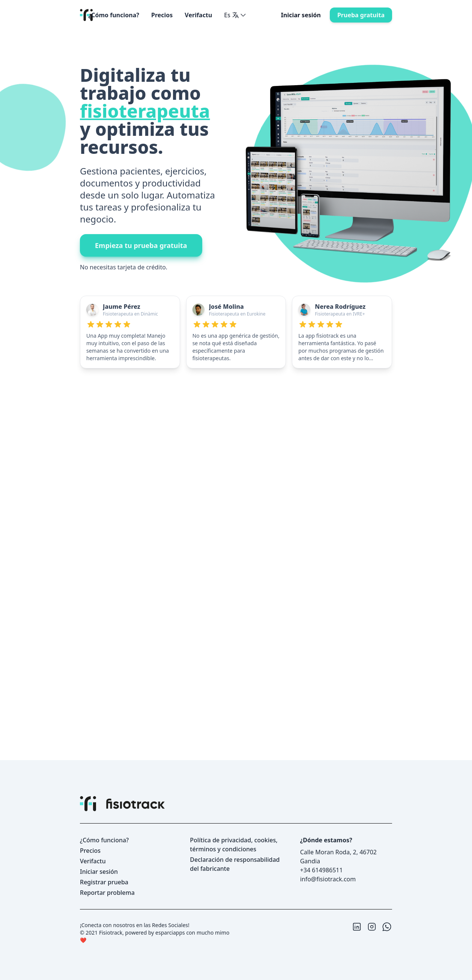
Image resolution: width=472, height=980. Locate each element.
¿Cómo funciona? (114, 15)
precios (162, 15)
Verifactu (198, 15)
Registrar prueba (104, 882)
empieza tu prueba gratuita (141, 245)
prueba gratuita (361, 15)
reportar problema (107, 893)
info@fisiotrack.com (328, 879)
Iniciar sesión (301, 15)
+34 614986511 (322, 870)
